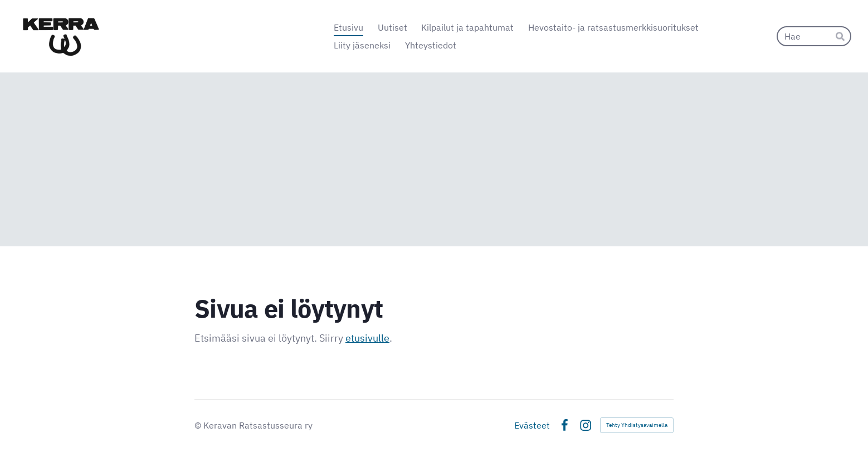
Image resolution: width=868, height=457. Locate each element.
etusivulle (367, 338)
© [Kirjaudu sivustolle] (199, 425)
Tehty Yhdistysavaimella (637, 425)
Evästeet (532, 425)
